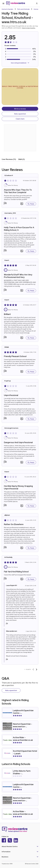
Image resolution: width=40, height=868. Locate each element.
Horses (36, 9)
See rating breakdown (20, 63)
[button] (5, 204)
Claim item (20, 119)
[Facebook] (4, 841)
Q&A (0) (21, 159)
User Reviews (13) (9, 159)
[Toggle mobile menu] (3, 3)
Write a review (20, 109)
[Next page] (37, 669)
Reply (31, 204)
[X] (10, 841)
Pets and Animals (23, 9)
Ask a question (20, 114)
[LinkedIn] (16, 841)
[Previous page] (33, 669)
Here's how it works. (29, 28)
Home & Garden (7, 9)
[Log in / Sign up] (37, 3)
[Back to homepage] (16, 3)
